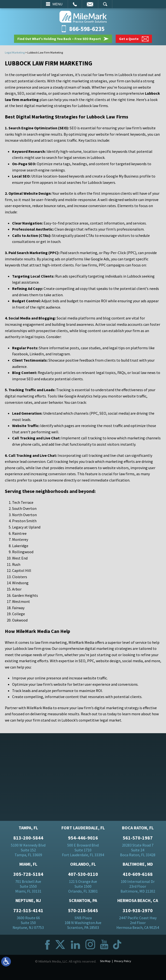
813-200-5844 (28, 838)
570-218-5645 (83, 910)
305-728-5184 (28, 874)
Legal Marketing (15, 52)
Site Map (105, 961)
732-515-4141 (28, 910)
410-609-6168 (138, 874)
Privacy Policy (123, 961)
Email (90, 4)
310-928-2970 (138, 910)
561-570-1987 (138, 838)
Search (105, 4)
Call (75, 4)
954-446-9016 (83, 838)
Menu (57, 4)
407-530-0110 (83, 874)
